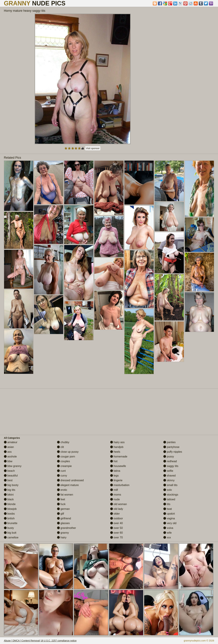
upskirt (169, 514)
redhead (170, 461)
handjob (117, 447)
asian (9, 447)
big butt (10, 533)
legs (114, 476)
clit (60, 447)
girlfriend (64, 518)
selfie (168, 471)
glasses (63, 523)
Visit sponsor (93, 148)
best (8, 480)
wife (168, 533)
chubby (63, 442)
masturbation (120, 485)
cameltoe (11, 537)
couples (64, 461)
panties (169, 442)
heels (115, 452)
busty (9, 528)
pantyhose (171, 447)
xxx (167, 537)
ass (8, 452)
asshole (10, 457)
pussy (169, 457)
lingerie (116, 480)
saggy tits (171, 466)
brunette (11, 523)
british (9, 518)
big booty (11, 485)
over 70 (116, 537)
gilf (61, 514)
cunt (61, 471)
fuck (61, 504)
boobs (9, 514)
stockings (171, 495)
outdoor (117, 518)
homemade (119, 457)
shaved (169, 476)
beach (9, 471)
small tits (170, 485)
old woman (119, 504)
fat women (65, 495)
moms (116, 495)
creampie (64, 466)
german (63, 509)
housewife (118, 466)
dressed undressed (70, 480)
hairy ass (117, 442)
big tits (10, 490)
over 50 (116, 528)
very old (170, 523)
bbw (8, 461)
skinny (169, 480)
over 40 (116, 523)
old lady (117, 509)
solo (168, 490)
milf (114, 490)
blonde (10, 504)
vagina (169, 518)
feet (61, 499)
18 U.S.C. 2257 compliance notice (59, 641)
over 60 (116, 533)
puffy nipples (173, 452)
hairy (62, 537)
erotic (62, 490)
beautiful (11, 476)
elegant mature (68, 485)
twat (168, 509)
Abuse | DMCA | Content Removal (22, 641)
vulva (168, 528)
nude (115, 499)
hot (114, 461)
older (115, 514)
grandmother (67, 528)
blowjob (10, 509)
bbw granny (13, 466)
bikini (9, 495)
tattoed (169, 499)
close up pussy (68, 452)
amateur (11, 442)
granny (63, 533)
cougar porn (66, 457)
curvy (62, 476)
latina (115, 471)
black (9, 499)
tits (167, 504)
